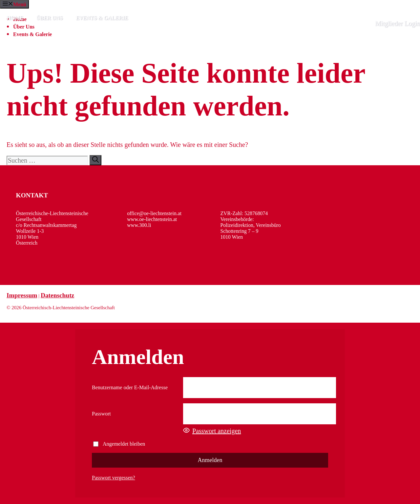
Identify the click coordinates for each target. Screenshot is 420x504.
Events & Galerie (102, 18)
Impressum (22, 295)
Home (15, 18)
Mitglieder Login (398, 23)
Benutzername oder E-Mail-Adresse (130, 387)
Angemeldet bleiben (119, 444)
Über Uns (50, 18)
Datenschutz (57, 295)
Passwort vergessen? (114, 478)
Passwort (101, 414)
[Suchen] (95, 160)
